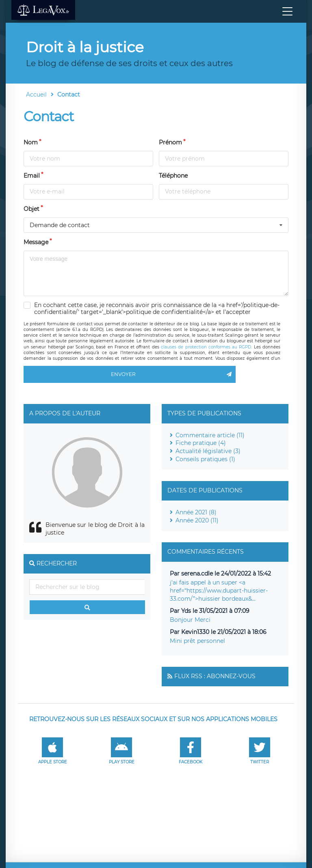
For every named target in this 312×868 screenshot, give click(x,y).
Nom (31, 142)
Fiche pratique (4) (201, 443)
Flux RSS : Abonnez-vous (215, 676)
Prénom (170, 142)
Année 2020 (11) (197, 520)
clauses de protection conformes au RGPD (206, 347)
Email (32, 176)
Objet (31, 209)
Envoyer (173, 374)
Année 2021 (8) (196, 512)
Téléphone (173, 176)
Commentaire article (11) (210, 435)
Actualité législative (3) (208, 451)
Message (36, 242)
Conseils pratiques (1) (205, 459)
